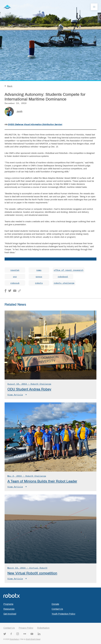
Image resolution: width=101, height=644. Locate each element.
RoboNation (43, 628)
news (39, 270)
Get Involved (10, 614)
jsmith (20, 111)
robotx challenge (64, 283)
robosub (15, 283)
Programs (8, 604)
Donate (55, 604)
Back (9, 86)
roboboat (63, 276)
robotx (39, 283)
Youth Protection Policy (63, 614)
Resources (9, 609)
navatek (15, 270)
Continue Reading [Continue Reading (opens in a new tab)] (50, 259)
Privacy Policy (26, 628)
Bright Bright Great (33, 639)
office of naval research (69, 270)
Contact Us (57, 609)
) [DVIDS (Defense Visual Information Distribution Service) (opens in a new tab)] (62, 125)
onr (15, 276)
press (39, 276)
